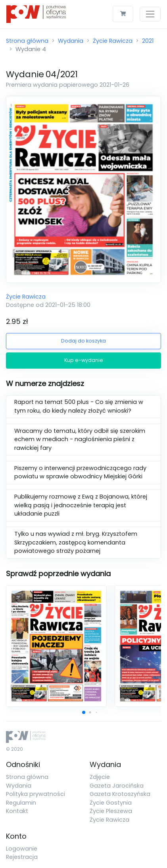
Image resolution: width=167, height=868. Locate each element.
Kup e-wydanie (84, 360)
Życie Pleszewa (111, 811)
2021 (148, 41)
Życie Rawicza (113, 41)
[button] (84, 712)
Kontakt (17, 811)
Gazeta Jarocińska (117, 786)
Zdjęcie (100, 777)
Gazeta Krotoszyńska (120, 794)
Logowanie (22, 849)
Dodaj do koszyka (83, 341)
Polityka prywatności (36, 794)
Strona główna (27, 41)
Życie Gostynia (111, 803)
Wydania (71, 41)
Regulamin (21, 803)
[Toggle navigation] (150, 14)
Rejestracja (22, 857)
